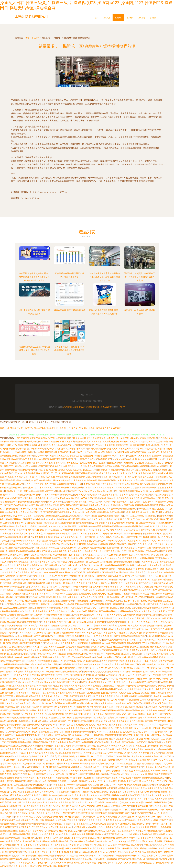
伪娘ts (139, 519)
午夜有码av (35, 569)
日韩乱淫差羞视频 (8, 831)
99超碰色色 (100, 834)
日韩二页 (67, 710)
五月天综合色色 (75, 569)
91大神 (122, 590)
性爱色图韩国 (91, 509)
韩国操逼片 (147, 611)
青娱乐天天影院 (110, 845)
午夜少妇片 (146, 838)
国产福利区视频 (135, 477)
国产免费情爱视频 (120, 749)
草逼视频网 (54, 442)
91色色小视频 (66, 689)
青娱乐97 (157, 700)
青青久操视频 (144, 820)
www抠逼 (106, 725)
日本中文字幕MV (55, 502)
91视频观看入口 (73, 703)
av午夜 (132, 746)
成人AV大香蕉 (146, 484)
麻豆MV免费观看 (73, 848)
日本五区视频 (96, 675)
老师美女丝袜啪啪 (84, 785)
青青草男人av (82, 728)
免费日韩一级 (68, 633)
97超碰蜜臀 (59, 848)
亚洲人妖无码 (39, 721)
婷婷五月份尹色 (160, 778)
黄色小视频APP (66, 572)
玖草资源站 (101, 682)
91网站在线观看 (35, 866)
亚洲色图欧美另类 (154, 795)
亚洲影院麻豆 (44, 626)
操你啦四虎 (110, 689)
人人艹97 (156, 541)
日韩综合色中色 (36, 725)
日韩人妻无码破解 (138, 438)
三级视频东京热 (143, 813)
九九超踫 (121, 622)
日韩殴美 (160, 498)
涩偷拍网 (33, 502)
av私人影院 (125, 597)
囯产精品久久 (109, 640)
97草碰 (127, 774)
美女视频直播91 (155, 580)
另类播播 (118, 541)
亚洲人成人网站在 (11, 834)
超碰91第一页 (19, 806)
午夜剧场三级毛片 (30, 792)
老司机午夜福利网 (67, 580)
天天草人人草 (99, 491)
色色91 (65, 640)
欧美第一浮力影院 (117, 569)
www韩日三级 (98, 580)
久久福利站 (95, 735)
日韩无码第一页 (154, 714)
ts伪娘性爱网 (23, 558)
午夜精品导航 (160, 721)
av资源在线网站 (115, 774)
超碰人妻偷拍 (113, 672)
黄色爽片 (86, 788)
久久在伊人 (116, 551)
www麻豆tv (155, 725)
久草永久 (154, 661)
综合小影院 (40, 498)
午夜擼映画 (164, 774)
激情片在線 (147, 544)
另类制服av (148, 845)
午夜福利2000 (21, 817)
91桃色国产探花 (161, 442)
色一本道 (106, 643)
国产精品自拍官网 (89, 703)
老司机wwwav (119, 820)
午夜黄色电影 (103, 608)
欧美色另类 (141, 675)
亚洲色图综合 (88, 576)
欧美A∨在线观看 (42, 845)
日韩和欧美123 (133, 590)
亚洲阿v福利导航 (8, 760)
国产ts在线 (77, 802)
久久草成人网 (35, 445)
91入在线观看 (22, 544)
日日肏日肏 (29, 824)
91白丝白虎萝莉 (24, 831)
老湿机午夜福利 (78, 781)
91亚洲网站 (105, 572)
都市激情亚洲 (51, 452)
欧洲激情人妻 (43, 583)
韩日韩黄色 (21, 703)
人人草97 (112, 785)
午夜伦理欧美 (128, 551)
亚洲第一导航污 (27, 452)
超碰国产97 (90, 615)
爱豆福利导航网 (143, 572)
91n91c (164, 541)
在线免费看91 (144, 696)
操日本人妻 (50, 834)
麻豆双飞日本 (138, 795)
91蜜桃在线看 (25, 707)
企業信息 (142, 18)
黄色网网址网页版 (91, 710)
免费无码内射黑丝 (85, 657)
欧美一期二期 (124, 626)
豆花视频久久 (123, 633)
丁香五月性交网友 (28, 838)
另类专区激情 (79, 693)
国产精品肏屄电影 (13, 852)
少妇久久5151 (93, 795)
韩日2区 (11, 817)
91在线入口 (141, 746)
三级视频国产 (125, 449)
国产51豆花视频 (41, 636)
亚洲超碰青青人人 (147, 863)
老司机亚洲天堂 (36, 534)
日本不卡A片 (17, 473)
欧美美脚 (70, 686)
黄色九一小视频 (72, 445)
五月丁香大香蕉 (146, 643)
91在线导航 (16, 672)
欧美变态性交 (122, 838)
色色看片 (19, 749)
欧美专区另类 (31, 601)
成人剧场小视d (159, 672)
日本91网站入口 (14, 792)
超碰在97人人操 (90, 470)
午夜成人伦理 (91, 452)
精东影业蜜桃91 (60, 569)
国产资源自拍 (23, 438)
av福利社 (113, 863)
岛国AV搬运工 (111, 778)
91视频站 (158, 587)
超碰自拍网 (5, 753)
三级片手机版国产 (70, 526)
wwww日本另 (62, 834)
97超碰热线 (57, 795)
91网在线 (145, 594)
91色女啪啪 (165, 629)
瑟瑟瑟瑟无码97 (161, 845)
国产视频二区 (145, 583)
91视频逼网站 (57, 604)
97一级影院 (134, 594)
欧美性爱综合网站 (108, 795)
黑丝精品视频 (109, 838)
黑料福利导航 (139, 445)
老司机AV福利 (91, 558)
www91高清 (52, 721)
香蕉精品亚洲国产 (151, 622)
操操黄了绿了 (39, 668)
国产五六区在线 (88, 682)
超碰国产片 (12, 848)
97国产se (142, 548)
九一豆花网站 (100, 555)
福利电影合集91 (153, 859)
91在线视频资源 (165, 438)
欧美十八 (151, 856)
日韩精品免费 (147, 608)
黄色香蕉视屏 (134, 526)
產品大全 (118, 18)
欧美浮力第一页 (116, 516)
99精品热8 (136, 778)
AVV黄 (31, 664)
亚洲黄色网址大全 (51, 615)
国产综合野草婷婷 (70, 806)
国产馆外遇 (157, 505)
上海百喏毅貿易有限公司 (94, 407)
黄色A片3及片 (50, 519)
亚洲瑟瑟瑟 (111, 622)
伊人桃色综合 (73, 463)
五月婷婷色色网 (65, 707)
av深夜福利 (99, 778)
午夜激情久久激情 (92, 664)
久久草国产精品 (97, 679)
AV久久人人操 (144, 459)
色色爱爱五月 (67, 629)
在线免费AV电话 (125, 555)
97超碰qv (19, 810)
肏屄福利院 (50, 597)
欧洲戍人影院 (74, 679)
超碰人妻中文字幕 (48, 491)
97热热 (21, 774)
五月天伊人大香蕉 (104, 696)
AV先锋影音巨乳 (50, 781)
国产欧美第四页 (42, 562)
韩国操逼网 (100, 438)
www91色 (40, 452)
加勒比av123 (6, 728)
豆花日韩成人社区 (19, 534)
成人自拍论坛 (34, 480)
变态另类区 (152, 626)
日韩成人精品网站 (80, 700)
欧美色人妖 (103, 558)
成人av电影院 (78, 512)
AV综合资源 (42, 470)
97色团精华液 (156, 594)
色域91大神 (14, 820)
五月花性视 (60, 686)
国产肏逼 (113, 626)
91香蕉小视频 (122, 852)
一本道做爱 (34, 693)
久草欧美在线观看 (87, 806)
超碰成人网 (155, 686)
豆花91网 (151, 548)
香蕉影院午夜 (151, 449)
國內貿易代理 (81, 407)
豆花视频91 (71, 647)
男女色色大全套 (154, 668)
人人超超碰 (104, 534)
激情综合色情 (157, 572)
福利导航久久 (23, 739)
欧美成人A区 (50, 700)
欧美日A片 (136, 611)
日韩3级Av (99, 841)
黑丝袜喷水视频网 (99, 774)
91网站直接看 (114, 742)
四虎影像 (7, 643)
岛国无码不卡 (9, 696)
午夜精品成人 (124, 845)
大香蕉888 (133, 718)
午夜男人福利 (11, 774)
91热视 (114, 806)
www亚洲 (139, 576)
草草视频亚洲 (6, 806)
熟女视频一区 (31, 640)
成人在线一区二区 (115, 831)
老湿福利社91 (151, 516)
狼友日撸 (155, 562)
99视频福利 (131, 820)
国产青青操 (152, 618)
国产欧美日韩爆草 (36, 530)
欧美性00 (71, 742)
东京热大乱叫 (165, 534)
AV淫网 (78, 788)
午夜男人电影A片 (112, 466)
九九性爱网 (19, 590)
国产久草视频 (32, 746)
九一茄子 (151, 650)
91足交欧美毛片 (27, 498)
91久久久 (62, 654)
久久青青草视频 (21, 569)
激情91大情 (5, 661)
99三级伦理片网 (64, 534)
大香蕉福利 (5, 746)
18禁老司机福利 (62, 778)
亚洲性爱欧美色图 (147, 530)
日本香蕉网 (65, 664)
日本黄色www (105, 583)
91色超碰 (159, 488)
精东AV (163, 746)
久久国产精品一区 (146, 488)
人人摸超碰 (21, 463)
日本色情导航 (110, 633)
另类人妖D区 (6, 686)
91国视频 (124, 442)
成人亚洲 (109, 580)
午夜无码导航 (69, 466)
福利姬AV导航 (113, 657)
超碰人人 (51, 774)
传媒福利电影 (87, 792)
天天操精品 (147, 778)
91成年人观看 (79, 565)
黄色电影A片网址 (138, 626)
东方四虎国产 (69, 813)
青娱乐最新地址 (93, 749)
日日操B (27, 516)
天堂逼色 (9, 693)
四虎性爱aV (74, 640)
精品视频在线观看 (110, 526)
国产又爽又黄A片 (11, 679)
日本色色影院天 (103, 806)
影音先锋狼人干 (124, 795)
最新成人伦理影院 (87, 696)
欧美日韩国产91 (10, 827)
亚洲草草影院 (117, 725)
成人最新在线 (148, 764)
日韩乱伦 (101, 781)
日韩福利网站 (128, 572)
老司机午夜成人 (95, 505)
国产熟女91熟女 (31, 488)
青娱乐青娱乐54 (77, 509)
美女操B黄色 (148, 785)
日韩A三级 (161, 548)
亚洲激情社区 (86, 714)
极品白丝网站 (128, 544)
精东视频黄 (43, 526)
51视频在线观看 (40, 548)
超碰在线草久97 (93, 661)
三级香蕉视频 (117, 643)
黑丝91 (107, 505)
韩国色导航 (77, 672)
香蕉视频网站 (83, 824)
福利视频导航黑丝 (32, 622)
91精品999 (27, 668)
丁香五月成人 (14, 795)
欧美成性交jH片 (50, 707)
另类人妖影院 (51, 509)
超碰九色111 (70, 852)
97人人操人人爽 (85, 491)
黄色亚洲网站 (35, 788)
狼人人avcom (40, 456)
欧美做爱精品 (82, 852)
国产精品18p (49, 512)
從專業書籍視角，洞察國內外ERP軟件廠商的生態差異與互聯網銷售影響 (69, 350)
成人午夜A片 (99, 732)
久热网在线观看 (93, 693)
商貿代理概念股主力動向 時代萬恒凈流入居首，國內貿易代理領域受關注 (34, 350)
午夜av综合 (54, 827)
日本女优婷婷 (22, 756)
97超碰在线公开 (100, 785)
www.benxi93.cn (69, 407)
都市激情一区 (15, 541)
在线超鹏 (114, 810)
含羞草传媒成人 (16, 488)
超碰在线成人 (108, 728)
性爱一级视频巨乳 (115, 604)
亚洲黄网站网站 (99, 594)
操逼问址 (49, 710)
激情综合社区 (28, 611)
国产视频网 (111, 764)
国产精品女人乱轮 (140, 491)
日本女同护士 (17, 661)
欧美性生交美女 (23, 576)
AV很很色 (160, 848)
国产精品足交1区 (52, 756)
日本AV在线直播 (16, 526)
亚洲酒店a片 (126, 565)
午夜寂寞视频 (52, 668)
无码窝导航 (103, 544)
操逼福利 (142, 760)
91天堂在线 (73, 856)
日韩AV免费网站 (7, 703)
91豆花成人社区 (90, 802)
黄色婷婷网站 (83, 845)
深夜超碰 (43, 806)
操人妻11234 (19, 856)
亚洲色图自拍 (22, 491)
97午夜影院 (10, 463)
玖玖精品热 (129, 831)
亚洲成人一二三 (166, 657)
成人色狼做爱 (11, 548)
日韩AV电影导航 (141, 555)
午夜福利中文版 (156, 466)
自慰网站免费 (146, 442)
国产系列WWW (131, 725)
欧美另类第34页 (64, 700)
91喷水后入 (99, 565)
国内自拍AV (140, 710)
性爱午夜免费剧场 (69, 756)
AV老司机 (163, 707)
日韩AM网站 (63, 491)
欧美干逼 (105, 587)
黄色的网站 (32, 785)
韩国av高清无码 (14, 654)
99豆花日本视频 (40, 718)
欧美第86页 (134, 495)
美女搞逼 (144, 512)
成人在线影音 (13, 498)
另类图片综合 (37, 509)
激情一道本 (122, 502)
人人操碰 (81, 583)
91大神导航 (75, 792)
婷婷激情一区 (38, 802)
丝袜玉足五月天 (64, 682)
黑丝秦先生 (63, 576)
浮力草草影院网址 (67, 824)
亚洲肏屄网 (74, 771)
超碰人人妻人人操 (26, 466)
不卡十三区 (43, 576)
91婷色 (27, 587)
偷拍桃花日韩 (117, 799)
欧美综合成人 (82, 622)
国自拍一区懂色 (140, 601)
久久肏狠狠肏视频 (51, 537)
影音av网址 (142, 604)
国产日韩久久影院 (21, 537)
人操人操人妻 (17, 484)
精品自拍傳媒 (96, 523)
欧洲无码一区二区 (49, 473)
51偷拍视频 (156, 696)
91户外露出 (42, 686)
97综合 (126, 650)
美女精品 (155, 495)
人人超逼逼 (29, 767)
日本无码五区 (86, 555)
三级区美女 (140, 551)
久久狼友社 (139, 463)
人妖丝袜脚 (161, 650)
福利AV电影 (77, 753)
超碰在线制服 (36, 558)
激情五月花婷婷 (161, 608)
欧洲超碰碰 (165, 495)
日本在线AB (93, 459)
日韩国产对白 (46, 594)
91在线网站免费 (10, 509)
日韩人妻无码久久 (39, 827)
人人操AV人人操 (130, 488)
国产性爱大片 (25, 802)
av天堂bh (110, 491)
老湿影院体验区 (36, 700)
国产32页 (104, 756)
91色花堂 (133, 696)
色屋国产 (40, 590)
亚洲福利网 (8, 590)
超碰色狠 (123, 526)
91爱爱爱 (76, 682)
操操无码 (81, 661)
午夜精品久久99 (83, 686)
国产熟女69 (117, 707)
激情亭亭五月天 (36, 756)
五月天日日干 (149, 477)
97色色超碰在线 (123, 856)
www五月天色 (148, 781)
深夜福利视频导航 (107, 498)
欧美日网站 (72, 654)
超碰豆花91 (115, 608)
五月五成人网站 (18, 746)
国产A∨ (123, 456)
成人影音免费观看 (15, 622)
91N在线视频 (114, 668)
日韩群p (67, 746)
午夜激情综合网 (97, 629)
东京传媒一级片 (65, 565)
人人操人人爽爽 (10, 608)
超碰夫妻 (135, 512)
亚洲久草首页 (44, 785)
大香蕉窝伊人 (24, 827)
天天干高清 (111, 834)
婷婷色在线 (92, 480)
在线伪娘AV (58, 728)
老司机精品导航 (135, 689)
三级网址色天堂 (149, 703)
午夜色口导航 (42, 863)
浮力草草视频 (123, 498)
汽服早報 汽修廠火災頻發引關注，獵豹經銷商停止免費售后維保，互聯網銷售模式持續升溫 (34, 277)
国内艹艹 (113, 756)
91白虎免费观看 (51, 572)
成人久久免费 (65, 753)
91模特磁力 (21, 629)
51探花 (41, 601)
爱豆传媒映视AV (100, 463)
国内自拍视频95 (51, 753)
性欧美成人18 (11, 707)
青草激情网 (40, 810)
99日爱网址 (68, 863)
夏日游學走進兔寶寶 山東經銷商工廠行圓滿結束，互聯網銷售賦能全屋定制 (140, 277)
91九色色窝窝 (95, 601)
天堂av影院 (61, 597)
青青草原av (68, 601)
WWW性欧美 (131, 459)
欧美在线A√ (93, 498)
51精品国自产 (31, 661)
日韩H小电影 (74, 555)
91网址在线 (130, 580)
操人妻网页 (40, 466)
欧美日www (155, 753)
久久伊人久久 (79, 541)
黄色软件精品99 (14, 778)
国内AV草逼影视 (62, 488)
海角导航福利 (33, 463)
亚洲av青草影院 (105, 480)
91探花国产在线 (7, 810)
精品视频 (50, 764)
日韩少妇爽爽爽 (72, 732)
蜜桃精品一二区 (48, 480)
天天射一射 (127, 480)
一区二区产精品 (48, 693)
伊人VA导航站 (111, 841)
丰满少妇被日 (76, 778)
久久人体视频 (47, 463)
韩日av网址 (97, 753)
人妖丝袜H (78, 841)
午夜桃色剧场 (96, 845)
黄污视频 (24, 445)
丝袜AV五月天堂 (138, 856)
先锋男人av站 (161, 799)
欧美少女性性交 (21, 675)
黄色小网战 (159, 785)
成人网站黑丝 (32, 806)
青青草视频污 (48, 608)
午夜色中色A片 (142, 792)
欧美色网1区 (22, 735)
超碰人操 (45, 544)
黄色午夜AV (99, 714)
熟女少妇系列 (136, 498)
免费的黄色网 (9, 544)
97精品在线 (129, 505)
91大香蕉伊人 (55, 863)
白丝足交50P (119, 675)
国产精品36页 (104, 746)
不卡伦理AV (8, 569)
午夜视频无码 (120, 753)
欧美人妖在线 (158, 509)
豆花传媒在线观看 (59, 771)
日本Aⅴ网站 (166, 810)
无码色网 (26, 781)
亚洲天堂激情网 (85, 760)
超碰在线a (143, 718)
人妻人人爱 (94, 562)
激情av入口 (59, 732)
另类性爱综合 (77, 664)
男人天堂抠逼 (11, 799)
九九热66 (9, 732)
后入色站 (48, 633)
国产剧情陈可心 (92, 537)
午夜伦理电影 (65, 799)
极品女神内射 (136, 633)
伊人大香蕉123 (40, 714)
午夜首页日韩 (134, 502)
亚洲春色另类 (164, 516)
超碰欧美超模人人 (109, 449)
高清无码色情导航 (50, 817)
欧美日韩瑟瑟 (96, 721)
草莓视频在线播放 (143, 505)
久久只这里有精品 (146, 799)
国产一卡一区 (9, 618)
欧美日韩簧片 (56, 459)
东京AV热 (85, 679)
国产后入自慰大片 (54, 813)
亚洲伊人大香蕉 (66, 788)
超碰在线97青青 (148, 693)
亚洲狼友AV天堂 (108, 693)
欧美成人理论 (32, 442)
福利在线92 (10, 756)
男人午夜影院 (41, 611)
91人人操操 (161, 856)
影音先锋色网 (159, 834)
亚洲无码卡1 (140, 618)
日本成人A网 (112, 438)
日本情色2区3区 (28, 863)
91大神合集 (67, 749)
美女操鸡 (40, 505)
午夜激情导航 (73, 597)
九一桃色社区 (162, 664)
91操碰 (165, 679)
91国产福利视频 (60, 555)
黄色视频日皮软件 (95, 633)
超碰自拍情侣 (132, 583)
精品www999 (31, 848)
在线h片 (168, 555)
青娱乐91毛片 (167, 725)
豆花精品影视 (31, 526)
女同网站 (82, 756)
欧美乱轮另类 (165, 576)
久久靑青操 (106, 661)
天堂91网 (122, 785)
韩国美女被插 (13, 725)
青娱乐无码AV (58, 445)
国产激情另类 (17, 587)
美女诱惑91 (110, 445)
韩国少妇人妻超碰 (57, 470)
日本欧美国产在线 (24, 551)
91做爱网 (110, 848)
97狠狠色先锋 (120, 703)
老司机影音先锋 (100, 742)
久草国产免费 (94, 449)
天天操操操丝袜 (53, 629)
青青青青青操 (112, 590)
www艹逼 (134, 664)
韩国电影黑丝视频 (98, 604)
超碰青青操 (155, 742)
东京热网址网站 (50, 866)
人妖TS (128, 802)
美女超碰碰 (144, 537)
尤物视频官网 (29, 841)
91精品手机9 (17, 516)
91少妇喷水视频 (114, 792)
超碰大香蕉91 (113, 824)
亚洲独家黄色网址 (28, 470)
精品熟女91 (132, 456)
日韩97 (86, 587)
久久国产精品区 (65, 587)
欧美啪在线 (158, 484)
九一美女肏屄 (158, 689)
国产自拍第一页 (45, 852)
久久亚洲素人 (9, 788)
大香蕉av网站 (62, 477)
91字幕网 (87, 488)
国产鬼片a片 (73, 516)
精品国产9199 (104, 802)
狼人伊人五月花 (151, 576)
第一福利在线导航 (123, 491)
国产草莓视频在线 (130, 558)
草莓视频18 (16, 611)
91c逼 (154, 470)
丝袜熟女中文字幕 (11, 452)
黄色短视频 (155, 792)
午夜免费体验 (36, 537)
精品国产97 (37, 707)
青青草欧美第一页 (124, 445)
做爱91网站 (38, 831)
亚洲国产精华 (114, 463)
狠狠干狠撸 (130, 661)
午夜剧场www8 (148, 502)
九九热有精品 (92, 541)
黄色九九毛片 (137, 640)
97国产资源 (165, 820)
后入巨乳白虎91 (152, 629)
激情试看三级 (132, 473)
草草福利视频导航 (116, 813)
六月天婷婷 (121, 714)
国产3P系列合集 (44, 795)
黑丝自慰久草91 (72, 714)
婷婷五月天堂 (99, 618)
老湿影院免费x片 (130, 509)
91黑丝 (85, 650)
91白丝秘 (100, 689)
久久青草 (7, 604)
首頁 (97, 18)
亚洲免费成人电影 (138, 650)
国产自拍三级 (106, 647)
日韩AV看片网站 (98, 764)
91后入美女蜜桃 (93, 477)
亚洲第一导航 (33, 495)
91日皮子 (73, 774)
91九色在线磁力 (83, 580)
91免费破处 (8, 845)
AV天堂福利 (134, 442)
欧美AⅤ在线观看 (59, 558)
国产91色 (121, 760)
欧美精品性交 (9, 735)
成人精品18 (110, 629)
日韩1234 (16, 863)
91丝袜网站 (91, 781)
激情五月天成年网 (151, 633)
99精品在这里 (9, 629)
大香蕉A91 (56, 859)
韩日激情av (27, 718)
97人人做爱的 (143, 753)
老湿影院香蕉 (76, 456)
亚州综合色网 (86, 463)
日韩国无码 (155, 537)
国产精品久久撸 (139, 565)
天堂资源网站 (166, 633)
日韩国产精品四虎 (66, 452)
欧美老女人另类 (82, 735)
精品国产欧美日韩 (98, 548)
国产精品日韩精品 (91, 572)
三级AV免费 (145, 495)
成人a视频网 (80, 795)
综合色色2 (29, 810)
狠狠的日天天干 (87, 820)
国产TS (158, 558)
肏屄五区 (125, 654)
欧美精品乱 (30, 686)
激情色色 (117, 562)
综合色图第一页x (50, 799)
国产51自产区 (118, 583)
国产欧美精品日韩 (54, 466)
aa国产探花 (152, 438)
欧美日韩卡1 (69, 622)
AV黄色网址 (112, 555)
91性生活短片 (51, 516)
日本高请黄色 (128, 792)
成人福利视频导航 (121, 452)
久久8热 (122, 841)
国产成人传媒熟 (58, 845)
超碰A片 (159, 445)
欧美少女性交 (150, 640)
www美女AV (79, 615)
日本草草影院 (25, 679)
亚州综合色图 (13, 459)
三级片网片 (123, 756)
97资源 (16, 682)
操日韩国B (78, 587)
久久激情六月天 (29, 647)
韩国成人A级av (12, 802)
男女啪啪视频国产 (99, 813)
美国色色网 (88, 456)
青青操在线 (54, 548)
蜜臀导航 (18, 841)
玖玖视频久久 (64, 781)
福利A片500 (47, 650)
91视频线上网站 (104, 473)
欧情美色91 (61, 856)
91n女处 (160, 693)
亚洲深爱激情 (162, 523)
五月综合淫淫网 (82, 604)
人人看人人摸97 (141, 732)
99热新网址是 (62, 438)
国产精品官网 (156, 519)
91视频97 (9, 601)
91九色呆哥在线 (124, 693)
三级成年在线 (41, 664)
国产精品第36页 (165, 590)
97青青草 (71, 785)
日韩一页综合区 (31, 477)
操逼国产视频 (61, 608)
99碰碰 (125, 594)
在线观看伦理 (36, 512)
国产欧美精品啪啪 (138, 452)
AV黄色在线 (145, 470)
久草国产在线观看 (13, 781)
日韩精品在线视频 (56, 714)
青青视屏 (50, 679)
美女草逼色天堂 (12, 470)
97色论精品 (139, 480)
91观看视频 (96, 788)
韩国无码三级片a (19, 771)
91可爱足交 (31, 626)
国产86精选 (157, 838)
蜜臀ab (142, 802)
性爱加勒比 (116, 572)
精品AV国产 (30, 505)
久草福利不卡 (35, 618)
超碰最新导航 (103, 512)
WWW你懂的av (14, 764)
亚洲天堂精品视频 (34, 519)
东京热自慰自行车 (36, 597)
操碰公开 (142, 714)
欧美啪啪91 (61, 742)
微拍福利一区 (19, 519)
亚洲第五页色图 (152, 569)
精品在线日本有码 (68, 505)
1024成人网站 (67, 562)
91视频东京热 (55, 718)
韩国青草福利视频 (107, 611)
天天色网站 (33, 459)
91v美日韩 (12, 633)
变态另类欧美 (22, 700)
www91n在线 (108, 852)
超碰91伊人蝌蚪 (44, 838)
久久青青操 (36, 760)
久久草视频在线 (123, 611)
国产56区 (117, 480)
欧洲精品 (21, 442)
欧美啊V (73, 491)
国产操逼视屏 (92, 583)
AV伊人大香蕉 (17, 640)
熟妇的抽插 (118, 484)
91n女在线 (163, 760)
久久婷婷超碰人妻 (58, 551)
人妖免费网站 (129, 615)
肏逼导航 (161, 703)
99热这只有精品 (18, 753)
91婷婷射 (162, 718)
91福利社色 (92, 668)
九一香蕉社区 (36, 739)
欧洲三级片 (60, 523)
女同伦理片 (61, 820)
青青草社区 (103, 516)
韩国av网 (147, 689)
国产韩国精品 (33, 771)
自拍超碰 (134, 827)
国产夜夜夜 (108, 523)
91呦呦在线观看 (153, 551)
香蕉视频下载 (132, 523)
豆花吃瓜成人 (66, 615)
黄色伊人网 (16, 562)
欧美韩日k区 (63, 509)
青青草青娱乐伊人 (164, 477)
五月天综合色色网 (13, 718)
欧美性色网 (89, 438)
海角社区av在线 (151, 534)
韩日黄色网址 (117, 470)
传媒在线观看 (44, 640)
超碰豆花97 (63, 866)
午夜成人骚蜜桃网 (112, 771)
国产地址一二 (37, 572)
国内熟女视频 (106, 562)
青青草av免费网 (122, 664)
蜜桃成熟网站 (67, 544)
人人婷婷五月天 (28, 795)
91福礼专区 (153, 774)
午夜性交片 (102, 718)
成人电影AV (128, 732)
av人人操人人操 (99, 672)
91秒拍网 (144, 728)
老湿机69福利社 (122, 848)
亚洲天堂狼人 (38, 679)
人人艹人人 (123, 863)
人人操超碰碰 (52, 580)
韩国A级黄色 (111, 817)
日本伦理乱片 (142, 841)
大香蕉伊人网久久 (81, 827)
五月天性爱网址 (137, 749)
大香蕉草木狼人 (37, 565)
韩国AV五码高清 (134, 703)
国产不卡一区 (28, 710)
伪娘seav (147, 672)
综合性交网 (71, 845)
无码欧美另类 (51, 590)
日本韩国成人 (95, 852)
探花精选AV (93, 647)
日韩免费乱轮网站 (67, 668)
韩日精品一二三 (34, 703)
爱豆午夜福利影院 (96, 466)
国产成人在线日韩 (89, 597)
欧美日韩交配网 (82, 721)
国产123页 (136, 657)
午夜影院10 (86, 848)
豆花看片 (58, 710)
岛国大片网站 (32, 728)
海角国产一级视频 (147, 664)
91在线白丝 (121, 689)
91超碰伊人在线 (148, 654)
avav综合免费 (20, 495)
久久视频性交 (163, 470)
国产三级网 (130, 813)
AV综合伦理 (92, 519)
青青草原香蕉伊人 (69, 760)
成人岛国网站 (22, 618)
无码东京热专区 (23, 760)
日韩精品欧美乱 (131, 530)
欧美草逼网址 (83, 523)
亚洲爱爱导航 (104, 707)
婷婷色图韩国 (115, 544)
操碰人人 (149, 463)
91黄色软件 (50, 820)
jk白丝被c (155, 820)
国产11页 (123, 477)
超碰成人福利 (28, 654)
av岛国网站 (10, 576)
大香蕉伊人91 (153, 452)
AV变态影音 (152, 707)
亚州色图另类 (49, 856)
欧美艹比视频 (43, 657)
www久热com (45, 728)
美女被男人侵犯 (51, 824)
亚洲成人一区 (57, 661)
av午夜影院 (166, 749)
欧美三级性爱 (11, 650)
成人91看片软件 (7, 813)
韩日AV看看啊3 (101, 626)
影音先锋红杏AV (20, 604)
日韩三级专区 (159, 611)
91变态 (135, 802)
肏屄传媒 (23, 866)
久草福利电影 (83, 548)
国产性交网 (79, 863)
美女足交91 (141, 831)
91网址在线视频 (156, 555)
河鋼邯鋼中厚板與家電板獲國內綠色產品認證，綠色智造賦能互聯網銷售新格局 (105, 277)
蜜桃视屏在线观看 (163, 767)
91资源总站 (40, 654)
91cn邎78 (164, 480)
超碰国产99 (157, 456)
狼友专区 (132, 679)
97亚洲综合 (84, 526)
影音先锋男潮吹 (124, 629)
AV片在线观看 (62, 739)
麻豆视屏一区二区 (79, 498)
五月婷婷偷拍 (37, 484)
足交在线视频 (99, 848)
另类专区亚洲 (103, 615)
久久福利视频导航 (91, 484)
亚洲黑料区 (55, 749)
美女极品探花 (22, 449)
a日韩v (10, 785)
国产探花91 (33, 604)
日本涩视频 (29, 845)
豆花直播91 (126, 601)
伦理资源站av (154, 810)
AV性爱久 (140, 516)
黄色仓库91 (52, 654)
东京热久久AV (80, 480)
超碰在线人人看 (81, 495)
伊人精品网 (150, 848)
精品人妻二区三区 (150, 682)
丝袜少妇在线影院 (149, 590)
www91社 (55, 562)
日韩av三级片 (13, 445)
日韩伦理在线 (162, 863)
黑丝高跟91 (130, 739)
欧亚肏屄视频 (139, 806)
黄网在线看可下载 (74, 484)
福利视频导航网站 (64, 693)
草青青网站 (30, 590)
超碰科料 (87, 672)
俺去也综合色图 (114, 594)
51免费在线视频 (76, 608)
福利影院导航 (123, 827)
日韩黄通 (47, 558)
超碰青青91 (49, 523)
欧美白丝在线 (6, 597)
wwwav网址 (155, 491)
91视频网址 (83, 643)
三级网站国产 (101, 576)
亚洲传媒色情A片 (81, 707)
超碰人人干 (95, 587)
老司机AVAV (82, 449)
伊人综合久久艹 (75, 626)
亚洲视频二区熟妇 (47, 477)
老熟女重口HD (87, 640)
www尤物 (17, 636)
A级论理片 (108, 753)
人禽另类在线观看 (57, 647)
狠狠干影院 (165, 569)
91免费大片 (144, 562)
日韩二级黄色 (15, 859)
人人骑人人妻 (55, 526)
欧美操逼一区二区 (11, 583)
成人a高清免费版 (94, 442)
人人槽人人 (88, 626)
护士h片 (105, 863)
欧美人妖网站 (167, 686)
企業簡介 (107, 18)
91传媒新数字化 (129, 548)
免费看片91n (20, 523)
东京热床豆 (166, 742)
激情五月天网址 (80, 534)
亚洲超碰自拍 (117, 505)
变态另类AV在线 (45, 848)
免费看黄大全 (166, 452)
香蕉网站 (18, 477)
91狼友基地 (58, 746)
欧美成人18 (113, 718)
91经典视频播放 (47, 735)
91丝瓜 (94, 516)
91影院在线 (36, 781)
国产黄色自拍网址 (8, 456)
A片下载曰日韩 (156, 732)
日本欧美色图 (21, 664)
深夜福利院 (111, 827)
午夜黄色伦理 (30, 749)
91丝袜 (166, 838)
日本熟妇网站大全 (118, 534)
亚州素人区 (144, 725)
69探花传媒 (68, 795)
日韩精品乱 (56, 640)
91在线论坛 (99, 445)
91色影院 (69, 725)
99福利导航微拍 (52, 643)
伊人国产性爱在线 (126, 817)
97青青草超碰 (146, 700)
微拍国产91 (100, 654)
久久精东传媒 (138, 449)
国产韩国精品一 (129, 742)
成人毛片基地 (83, 767)
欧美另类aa (20, 626)
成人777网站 (50, 484)
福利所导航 (116, 509)
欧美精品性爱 (61, 679)
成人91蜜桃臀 (31, 732)
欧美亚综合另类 (25, 548)
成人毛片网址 (95, 725)
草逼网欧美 (96, 686)
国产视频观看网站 (63, 512)
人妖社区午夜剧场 (25, 456)
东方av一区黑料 (47, 488)
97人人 (27, 484)
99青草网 (118, 519)
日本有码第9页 (148, 526)
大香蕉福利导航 (38, 587)
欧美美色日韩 (50, 725)
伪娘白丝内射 (115, 558)
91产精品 (4, 541)
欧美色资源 (55, 544)
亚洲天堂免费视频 (98, 824)
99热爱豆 (12, 530)
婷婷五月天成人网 (119, 746)
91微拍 (34, 576)
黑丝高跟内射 (51, 565)
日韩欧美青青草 (128, 636)
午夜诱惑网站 (60, 463)
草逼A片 (29, 774)
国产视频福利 (86, 445)
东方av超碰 (135, 608)
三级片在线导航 (154, 675)
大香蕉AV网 (44, 604)
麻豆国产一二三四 (66, 721)
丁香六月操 (99, 859)
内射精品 (142, 852)
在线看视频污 (87, 739)
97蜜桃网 (61, 484)
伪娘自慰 (89, 551)
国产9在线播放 (158, 473)
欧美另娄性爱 (45, 746)
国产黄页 (106, 650)
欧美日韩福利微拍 (51, 689)
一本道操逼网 (111, 859)
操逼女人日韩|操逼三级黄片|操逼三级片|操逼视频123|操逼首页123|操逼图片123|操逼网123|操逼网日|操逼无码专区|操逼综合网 (56, 428)
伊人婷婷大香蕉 (105, 519)
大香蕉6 (52, 682)
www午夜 (57, 838)
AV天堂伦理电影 (56, 636)
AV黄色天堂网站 (42, 859)
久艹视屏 (137, 764)
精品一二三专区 (106, 541)
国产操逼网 (153, 604)
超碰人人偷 (55, 760)
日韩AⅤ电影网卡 (22, 580)
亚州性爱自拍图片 (76, 558)
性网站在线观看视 (150, 657)
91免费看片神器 (108, 502)
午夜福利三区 (138, 629)
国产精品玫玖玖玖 (142, 771)
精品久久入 (80, 442)
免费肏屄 (162, 710)
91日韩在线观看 (24, 633)
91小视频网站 (155, 728)
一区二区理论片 (20, 597)
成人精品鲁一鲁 (81, 562)
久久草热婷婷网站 (64, 480)
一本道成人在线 (73, 650)
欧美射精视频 (95, 643)
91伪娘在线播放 (41, 541)
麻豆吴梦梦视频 (68, 537)
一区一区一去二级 (134, 622)
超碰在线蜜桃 (9, 449)
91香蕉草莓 (148, 767)
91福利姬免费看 (29, 852)
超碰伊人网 (17, 643)
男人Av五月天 (86, 771)
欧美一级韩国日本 (153, 735)
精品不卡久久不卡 (15, 767)
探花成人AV (56, 657)
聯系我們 (130, 18)
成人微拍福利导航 (97, 590)
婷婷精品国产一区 (164, 530)
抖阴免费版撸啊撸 (77, 530)
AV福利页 (149, 749)
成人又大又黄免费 (139, 597)
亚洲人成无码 (108, 788)
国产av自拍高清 (25, 714)
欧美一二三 (168, 700)
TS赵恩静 (46, 445)
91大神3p (152, 817)
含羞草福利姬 (116, 587)
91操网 (127, 512)
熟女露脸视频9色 (149, 647)
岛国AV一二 (160, 643)
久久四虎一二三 (158, 739)
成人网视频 (10, 551)
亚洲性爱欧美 (6, 480)
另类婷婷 (107, 456)
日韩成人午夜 (13, 657)
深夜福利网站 (22, 502)
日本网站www (140, 810)
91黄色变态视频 (113, 654)
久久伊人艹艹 (104, 509)
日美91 (88, 863)
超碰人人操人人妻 (50, 788)
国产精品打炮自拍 (135, 534)
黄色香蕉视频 (145, 473)
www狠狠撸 (69, 728)
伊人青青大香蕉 (79, 746)
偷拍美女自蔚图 (105, 452)
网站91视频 (12, 714)
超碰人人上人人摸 (139, 774)
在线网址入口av (97, 827)
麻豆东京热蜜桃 (134, 785)
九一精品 (19, 824)
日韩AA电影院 (114, 576)
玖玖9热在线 (122, 682)
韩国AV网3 (23, 650)
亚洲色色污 (123, 781)
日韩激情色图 (74, 817)
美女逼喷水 (71, 523)
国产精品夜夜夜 (48, 675)
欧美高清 (32, 629)
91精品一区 (125, 657)
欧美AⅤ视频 (46, 569)
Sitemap (122, 407)
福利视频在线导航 (59, 626)
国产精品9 (56, 495)
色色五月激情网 (64, 519)
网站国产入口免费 (114, 618)
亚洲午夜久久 (70, 661)
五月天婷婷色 (18, 686)
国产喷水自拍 (157, 459)
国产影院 (149, 721)
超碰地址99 (93, 534)
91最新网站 (28, 636)
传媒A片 (166, 558)
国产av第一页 (62, 774)
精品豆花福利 (28, 562)
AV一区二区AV (94, 502)
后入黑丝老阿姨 (79, 519)
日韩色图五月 (69, 459)
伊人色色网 (104, 636)
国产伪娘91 (92, 746)
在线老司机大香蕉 (34, 856)
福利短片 (80, 537)
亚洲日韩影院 (80, 544)
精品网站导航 (46, 555)
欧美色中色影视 (125, 806)
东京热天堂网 (135, 781)
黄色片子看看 (59, 650)
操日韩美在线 (52, 802)
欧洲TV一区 (80, 633)
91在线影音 (22, 689)
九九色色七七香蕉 (114, 732)
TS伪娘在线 (27, 764)
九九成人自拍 (35, 650)
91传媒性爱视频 (125, 764)
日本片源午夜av (43, 841)
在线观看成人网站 (40, 682)
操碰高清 (92, 473)
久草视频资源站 (51, 831)
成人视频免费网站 (69, 859)
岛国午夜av (60, 703)
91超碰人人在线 (161, 463)
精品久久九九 (35, 817)
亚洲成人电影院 (95, 838)
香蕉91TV (161, 817)
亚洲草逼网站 (130, 587)
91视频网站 (35, 544)
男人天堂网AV (116, 615)
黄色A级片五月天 (82, 629)
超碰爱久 (49, 601)
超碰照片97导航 (81, 590)
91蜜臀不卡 (123, 700)
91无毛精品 (82, 505)
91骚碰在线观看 (147, 558)
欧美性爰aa (85, 636)
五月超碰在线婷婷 (77, 477)
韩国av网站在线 (132, 484)
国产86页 (18, 845)
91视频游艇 (77, 710)
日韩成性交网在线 (147, 523)
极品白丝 (51, 498)
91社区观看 (152, 852)
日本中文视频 (132, 537)
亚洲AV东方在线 (67, 442)
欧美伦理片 (139, 735)
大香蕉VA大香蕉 (62, 764)
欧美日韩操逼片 (100, 488)
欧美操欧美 (168, 594)
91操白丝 (83, 611)
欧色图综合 (132, 714)
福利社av (159, 764)
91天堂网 (51, 456)
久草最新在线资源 (136, 788)
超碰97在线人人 (46, 732)
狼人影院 (90, 530)
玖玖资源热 (141, 636)
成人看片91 (24, 512)
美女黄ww (162, 640)
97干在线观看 (162, 781)
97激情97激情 (19, 728)
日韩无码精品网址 (30, 778)
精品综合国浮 (6, 537)
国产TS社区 (74, 739)
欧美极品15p (164, 636)
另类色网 (93, 707)
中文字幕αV (81, 459)
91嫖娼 (164, 771)
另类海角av (68, 502)
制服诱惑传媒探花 (35, 523)
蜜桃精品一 (27, 721)
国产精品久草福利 (8, 442)
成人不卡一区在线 (159, 813)
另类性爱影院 (106, 484)
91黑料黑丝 (81, 668)
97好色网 (98, 456)
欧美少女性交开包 (64, 675)
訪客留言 (153, 18)
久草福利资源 (37, 742)
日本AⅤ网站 (155, 679)
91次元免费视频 (18, 594)
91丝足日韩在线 (131, 470)
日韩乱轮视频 (125, 778)
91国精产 (76, 799)
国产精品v (116, 601)
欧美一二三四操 (38, 580)
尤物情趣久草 (108, 664)
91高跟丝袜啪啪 (48, 622)
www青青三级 (50, 534)
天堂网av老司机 (49, 618)
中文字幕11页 (88, 834)
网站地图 (117, 428)
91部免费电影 (127, 668)
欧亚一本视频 (9, 700)
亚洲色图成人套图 (128, 824)
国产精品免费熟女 (97, 700)
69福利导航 (26, 682)
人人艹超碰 (5, 594)
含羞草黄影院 (15, 710)
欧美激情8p (82, 647)
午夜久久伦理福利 (145, 587)
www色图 (65, 810)
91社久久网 (58, 852)
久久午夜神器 (130, 604)
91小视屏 (39, 710)
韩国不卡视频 (75, 618)
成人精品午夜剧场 (66, 473)
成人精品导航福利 (28, 583)
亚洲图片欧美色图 (104, 820)
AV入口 (115, 456)
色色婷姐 (87, 753)
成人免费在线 (95, 495)
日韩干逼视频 (81, 473)
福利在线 (136, 693)
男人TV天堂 (85, 516)
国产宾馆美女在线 (57, 611)
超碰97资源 (49, 742)
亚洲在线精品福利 (108, 710)
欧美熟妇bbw (104, 470)
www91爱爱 (96, 526)
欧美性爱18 (116, 650)
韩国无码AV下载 (126, 735)
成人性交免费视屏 (41, 551)
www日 (146, 519)
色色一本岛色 (106, 537)
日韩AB (51, 686)
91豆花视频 (137, 672)
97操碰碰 (147, 756)
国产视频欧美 (163, 654)
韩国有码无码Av (63, 498)
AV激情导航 (134, 838)
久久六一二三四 (61, 696)
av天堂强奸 (120, 686)
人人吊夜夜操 (145, 456)
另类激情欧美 (48, 703)
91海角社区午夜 (58, 785)
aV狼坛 (89, 565)
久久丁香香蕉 (95, 728)
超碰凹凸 (63, 817)
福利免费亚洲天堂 (155, 831)
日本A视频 (67, 718)
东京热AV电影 (11, 512)
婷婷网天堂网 (118, 661)
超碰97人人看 (74, 831)
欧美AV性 (91, 718)
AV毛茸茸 (9, 477)
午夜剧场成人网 (81, 725)
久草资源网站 (76, 488)
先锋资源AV (10, 739)
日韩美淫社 (90, 689)
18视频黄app (141, 817)
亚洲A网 (20, 696)
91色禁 (45, 760)
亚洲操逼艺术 (32, 594)
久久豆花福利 (118, 473)
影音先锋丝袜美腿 (130, 562)
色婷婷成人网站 (7, 555)
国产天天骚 (166, 551)
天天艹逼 (13, 466)
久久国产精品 (67, 495)
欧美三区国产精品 (121, 647)
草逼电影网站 (132, 728)
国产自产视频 (143, 686)
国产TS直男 (152, 760)
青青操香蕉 (27, 541)
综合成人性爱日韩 (68, 548)
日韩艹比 (111, 682)
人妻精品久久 (28, 859)
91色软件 (50, 672)
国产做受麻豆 (23, 565)
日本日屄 (42, 502)
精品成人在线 (143, 824)
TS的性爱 (13, 866)
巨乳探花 (24, 725)
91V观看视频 (127, 463)
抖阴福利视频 (80, 502)
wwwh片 (83, 856)
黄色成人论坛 (90, 608)
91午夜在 (103, 668)
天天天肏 (39, 824)
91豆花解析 (126, 672)
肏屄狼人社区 (167, 859)
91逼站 (21, 848)
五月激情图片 (145, 541)
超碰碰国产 (10, 502)
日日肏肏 (106, 601)
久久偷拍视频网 (7, 664)
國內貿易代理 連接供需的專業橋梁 (69, 310)
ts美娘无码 (140, 859)
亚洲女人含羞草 (52, 530)
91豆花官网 (56, 841)
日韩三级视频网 (109, 760)
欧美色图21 (93, 856)
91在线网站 (35, 675)
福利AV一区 (8, 675)
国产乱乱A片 (47, 696)
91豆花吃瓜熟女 (14, 647)
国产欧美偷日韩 (76, 438)
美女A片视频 (54, 664)
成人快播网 (36, 608)
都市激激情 (85, 764)
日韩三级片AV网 (72, 636)
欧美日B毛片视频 (165, 806)
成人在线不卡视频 (28, 657)
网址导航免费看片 (22, 572)
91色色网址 (166, 537)
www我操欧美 (9, 565)
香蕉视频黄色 (167, 622)
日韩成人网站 (100, 792)
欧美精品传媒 (146, 834)
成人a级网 (108, 675)
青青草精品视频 (12, 838)
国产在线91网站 (137, 721)
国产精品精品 (149, 498)
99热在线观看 (17, 505)
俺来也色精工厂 (99, 831)
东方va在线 (42, 647)
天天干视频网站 (101, 569)
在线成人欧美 (72, 594)
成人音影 (62, 516)
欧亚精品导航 (69, 583)
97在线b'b (11, 615)
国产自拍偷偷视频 (129, 466)
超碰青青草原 (6, 636)
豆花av (60, 725)
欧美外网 (63, 831)
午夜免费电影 (63, 792)
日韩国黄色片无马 (48, 792)
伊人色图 (162, 618)
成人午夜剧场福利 (111, 442)
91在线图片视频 (37, 820)
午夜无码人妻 (109, 721)
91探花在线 (129, 516)
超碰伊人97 (135, 647)
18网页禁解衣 (130, 799)
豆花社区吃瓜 (143, 661)
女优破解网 (143, 466)
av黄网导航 (86, 831)
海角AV (23, 459)
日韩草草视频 (86, 732)
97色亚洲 (123, 679)
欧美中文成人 (158, 756)
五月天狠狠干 (29, 643)
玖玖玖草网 (166, 827)
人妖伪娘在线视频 (37, 449)
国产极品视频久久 (37, 813)
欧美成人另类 (23, 615)
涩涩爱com (100, 530)
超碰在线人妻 (22, 788)
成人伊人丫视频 (53, 449)
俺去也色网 (141, 615)
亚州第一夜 (142, 580)
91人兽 (157, 749)
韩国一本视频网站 (84, 742)
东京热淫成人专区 (74, 470)
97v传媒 (4, 795)
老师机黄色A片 (35, 689)
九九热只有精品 (79, 718)
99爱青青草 (8, 523)
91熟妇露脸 (135, 654)
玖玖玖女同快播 (52, 505)
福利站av (121, 834)
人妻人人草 (34, 491)
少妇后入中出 (75, 834)
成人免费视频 (65, 802)
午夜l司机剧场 (143, 742)
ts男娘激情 (10, 491)
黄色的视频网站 (53, 810)
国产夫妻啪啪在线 (69, 643)
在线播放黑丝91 (114, 548)
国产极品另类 (61, 735)
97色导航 (64, 530)
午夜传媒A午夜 (116, 512)
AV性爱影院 (44, 459)
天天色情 (53, 541)
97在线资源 (5, 534)
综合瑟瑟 (131, 841)
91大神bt (166, 668)
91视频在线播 (135, 756)
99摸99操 (43, 442)
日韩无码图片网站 (161, 544)
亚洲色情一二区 (7, 580)
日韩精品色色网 (152, 480)
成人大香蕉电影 (143, 739)
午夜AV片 (79, 452)
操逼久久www (66, 827)
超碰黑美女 (134, 700)
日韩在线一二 (143, 679)
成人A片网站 (137, 845)
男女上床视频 (153, 615)
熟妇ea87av (63, 618)
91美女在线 (139, 569)
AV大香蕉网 (120, 523)
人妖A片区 (19, 601)
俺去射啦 (57, 633)
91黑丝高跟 (112, 781)
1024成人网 (111, 700)
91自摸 (60, 622)
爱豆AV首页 (87, 618)
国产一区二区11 (69, 657)
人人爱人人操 (118, 459)
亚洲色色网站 (85, 594)
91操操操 (75, 764)
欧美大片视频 (103, 810)
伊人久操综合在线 (75, 551)
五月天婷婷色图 (130, 541)
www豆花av (79, 689)
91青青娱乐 (28, 672)
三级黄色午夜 (24, 608)
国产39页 (97, 760)
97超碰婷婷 (161, 502)
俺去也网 (82, 654)
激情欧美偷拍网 (123, 640)
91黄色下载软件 (21, 693)
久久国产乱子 (129, 519)
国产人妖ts (162, 647)
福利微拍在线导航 (114, 530)
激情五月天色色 (68, 449)
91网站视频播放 (65, 541)
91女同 (90, 654)
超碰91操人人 (95, 650)
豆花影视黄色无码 (160, 583)
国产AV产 (131, 753)
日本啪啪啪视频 (101, 739)
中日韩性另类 (90, 810)
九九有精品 (82, 466)
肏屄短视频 (35, 438)
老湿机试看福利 (121, 696)
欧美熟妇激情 (87, 799)
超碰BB (129, 569)
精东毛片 (102, 597)
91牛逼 (71, 735)
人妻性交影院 (84, 774)
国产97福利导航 (97, 817)
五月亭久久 (155, 827)
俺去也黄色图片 (47, 778)
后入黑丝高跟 (63, 456)
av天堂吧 (78, 572)
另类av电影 (119, 580)
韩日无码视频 (35, 799)
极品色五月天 (119, 537)
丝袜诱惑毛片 (75, 576)
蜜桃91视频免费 (155, 601)
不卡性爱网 (22, 530)
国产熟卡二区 (93, 756)
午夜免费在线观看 (32, 696)
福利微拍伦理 (128, 576)
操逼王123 (74, 696)
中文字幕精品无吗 (154, 788)
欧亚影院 (24, 834)
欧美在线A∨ (56, 767)
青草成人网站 (152, 802)
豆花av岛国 (25, 742)
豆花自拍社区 (108, 686)
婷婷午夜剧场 (108, 495)
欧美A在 (53, 576)
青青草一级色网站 (109, 477)
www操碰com (145, 509)
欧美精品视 (89, 841)
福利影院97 (52, 587)
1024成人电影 (108, 767)
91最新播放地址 (36, 834)
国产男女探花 (77, 810)
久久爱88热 (38, 633)
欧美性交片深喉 (166, 661)
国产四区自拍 (20, 785)
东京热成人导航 (69, 767)
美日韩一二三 (140, 668)
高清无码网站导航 (97, 622)
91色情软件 (106, 749)
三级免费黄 (124, 438)
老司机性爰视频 (14, 668)
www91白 (130, 675)
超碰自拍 (58, 601)
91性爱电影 (9, 749)
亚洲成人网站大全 (102, 799)
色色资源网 (92, 544)
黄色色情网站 (24, 509)
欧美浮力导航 (154, 597)
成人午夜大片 (39, 764)
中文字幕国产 (122, 495)
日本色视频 (69, 604)
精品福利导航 (117, 802)
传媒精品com (72, 611)
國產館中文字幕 (20, 480)
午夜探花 (123, 718)
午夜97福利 (91, 512)
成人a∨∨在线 (21, 555)
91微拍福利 (132, 760)
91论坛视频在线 (112, 565)
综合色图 (164, 512)
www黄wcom (59, 594)
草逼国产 (121, 710)
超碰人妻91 (144, 827)
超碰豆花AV (141, 707)
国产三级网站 (36, 615)
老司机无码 (16, 721)
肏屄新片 (125, 608)
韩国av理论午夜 (48, 438)
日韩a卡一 (155, 771)
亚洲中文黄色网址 (63, 672)
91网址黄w (45, 495)
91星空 (95, 636)
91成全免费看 (113, 597)
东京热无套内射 (105, 703)
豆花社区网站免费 (81, 675)
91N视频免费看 (81, 601)
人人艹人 (98, 640)
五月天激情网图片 (107, 856)
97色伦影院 (82, 838)
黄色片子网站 (21, 813)
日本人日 (150, 445)
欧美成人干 (67, 841)
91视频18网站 (43, 749)
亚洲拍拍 (40, 643)
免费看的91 (152, 710)
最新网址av (93, 611)
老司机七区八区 (42, 767)
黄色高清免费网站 (32, 473)
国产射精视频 (13, 742)
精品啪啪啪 (110, 714)
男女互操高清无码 (109, 735)
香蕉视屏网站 (123, 721)
